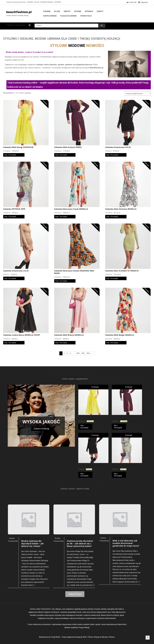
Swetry (67, 11)
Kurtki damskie (50, 16)
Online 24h (132, 2)
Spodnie (78, 11)
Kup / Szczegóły (10, 155)
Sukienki (47, 11)
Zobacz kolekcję (41, 429)
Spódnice (89, 11)
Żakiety (100, 11)
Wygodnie (143, 2)
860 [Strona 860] (88, 353)
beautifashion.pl (19, 12)
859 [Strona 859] (83, 353)
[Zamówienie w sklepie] (138, 94)
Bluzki (57, 11)
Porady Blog (86, 16)
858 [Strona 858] (78, 353)
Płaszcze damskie (68, 16)
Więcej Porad (75, 594)
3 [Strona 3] (67, 353)
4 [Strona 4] (71, 353)
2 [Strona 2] (64, 353)
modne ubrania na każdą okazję (17, 15)
